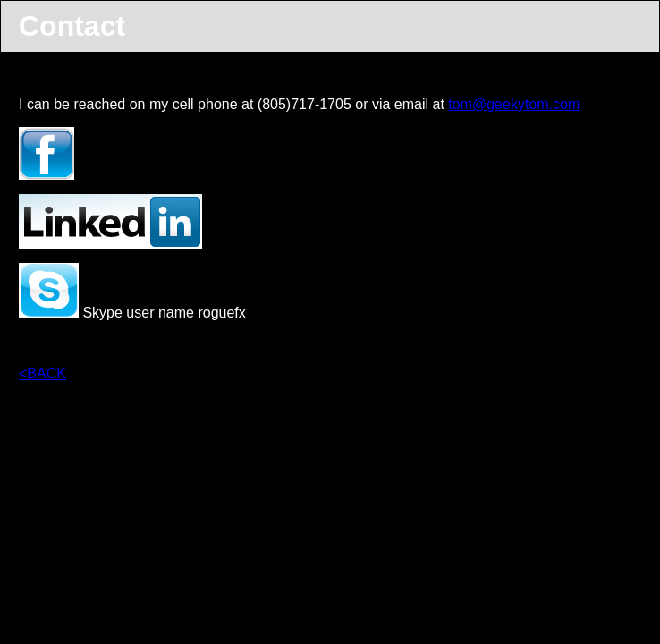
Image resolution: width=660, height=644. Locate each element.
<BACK (42, 373)
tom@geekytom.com (514, 104)
